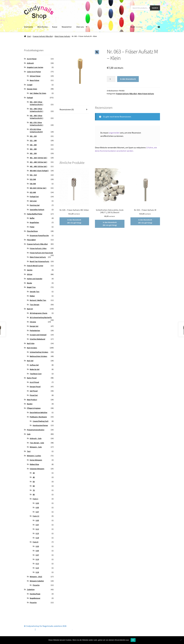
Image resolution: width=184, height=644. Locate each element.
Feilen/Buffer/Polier (35, 214)
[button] (97, 52)
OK (133, 640)
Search (155, 8)
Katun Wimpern (36, 460)
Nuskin (30, 404)
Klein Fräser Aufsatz (62, 36)
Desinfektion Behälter (39, 412)
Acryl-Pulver (32, 59)
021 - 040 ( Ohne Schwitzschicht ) (36, 110)
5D (34, 482)
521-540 (33, 179)
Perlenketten (35, 330)
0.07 (37, 512)
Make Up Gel (35, 369)
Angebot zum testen (35, 67)
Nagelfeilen (34, 222)
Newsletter (67, 27)
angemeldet (114, 133)
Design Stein (32, 89)
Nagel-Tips (31, 287)
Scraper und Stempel (38, 335)
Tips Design (34, 305)
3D (34, 473)
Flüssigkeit (31, 240)
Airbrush (30, 63)
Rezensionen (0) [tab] (67, 109)
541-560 (33, 184)
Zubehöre (31, 589)
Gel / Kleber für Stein (38, 93)
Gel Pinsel (34, 391)
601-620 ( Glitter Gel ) (38, 188)
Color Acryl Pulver (34, 72)
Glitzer (30, 274)
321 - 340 (33, 140)
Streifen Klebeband (37, 339)
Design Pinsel (35, 387)
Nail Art (30, 309)
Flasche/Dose (32, 231)
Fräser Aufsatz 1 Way (38, 248)
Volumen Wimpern (37, 469)
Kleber (32, 296)
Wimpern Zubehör (37, 581)
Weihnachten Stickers (38, 356)
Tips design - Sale (37, 443)
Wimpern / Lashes (34, 456)
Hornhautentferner (40, 425)
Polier (32, 227)
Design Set (34, 326)
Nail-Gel (30, 361)
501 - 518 (33, 175)
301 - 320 (33, 136)
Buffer (32, 218)
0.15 (37, 533)
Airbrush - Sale (36, 438)
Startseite (28, 27)
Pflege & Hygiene (34, 408)
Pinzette (36, 585)
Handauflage (35, 594)
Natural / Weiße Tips (38, 300)
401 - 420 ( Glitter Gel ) (38, 158)
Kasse (55, 27)
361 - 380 (33, 149)
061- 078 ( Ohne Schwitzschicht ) (36, 124)
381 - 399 (33, 153)
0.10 (37, 559)
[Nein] (181, 640)
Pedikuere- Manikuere (38, 417)
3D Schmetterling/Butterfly (41, 317)
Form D (36, 542)
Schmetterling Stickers (39, 352)
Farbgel (30, 98)
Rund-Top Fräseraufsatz (39, 261)
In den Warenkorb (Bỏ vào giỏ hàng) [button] (74, 221)
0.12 (37, 529)
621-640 (33, 192)
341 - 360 (33, 145)
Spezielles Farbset (37, 210)
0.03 (37, 503)
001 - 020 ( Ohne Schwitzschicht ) (36, 103)
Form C (35, 499)
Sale (29, 434)
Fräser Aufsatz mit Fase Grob (41, 253)
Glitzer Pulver (35, 76)
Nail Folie (31, 343)
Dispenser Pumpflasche (39, 235)
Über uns (80, 27)
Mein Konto (43, 27)
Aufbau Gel (34, 365)
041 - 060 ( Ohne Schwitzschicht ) (36, 117)
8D (34, 494)
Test (29, 451)
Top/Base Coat (36, 374)
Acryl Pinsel (34, 382)
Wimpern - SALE (36, 577)
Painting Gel (35, 205)
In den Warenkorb (128, 79)
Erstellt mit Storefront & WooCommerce (54, 629)
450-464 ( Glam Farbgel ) (39, 171)
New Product (32, 400)
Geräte (30, 270)
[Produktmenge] (111, 79)
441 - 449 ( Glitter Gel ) (38, 166)
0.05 (37, 507)
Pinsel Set (34, 395)
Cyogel (30, 85)
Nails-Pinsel (32, 378)
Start (29, 36)
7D (34, 490)
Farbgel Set (34, 197)
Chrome (33, 322)
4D (34, 477)
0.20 (37, 538)
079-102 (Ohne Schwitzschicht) (36, 131)
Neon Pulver (34, 80)
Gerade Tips (35, 292)
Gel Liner (33, 201)
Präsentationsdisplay (36, 430)
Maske (29, 283)
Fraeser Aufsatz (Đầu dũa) (43, 36)
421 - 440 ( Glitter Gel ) (38, 162)
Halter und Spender (35, 279)
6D (34, 486)
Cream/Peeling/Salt (41, 421)
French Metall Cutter (35, 266)
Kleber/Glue (34, 464)
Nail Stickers (32, 348)
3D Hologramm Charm (39, 313)
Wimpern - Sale (36, 447)
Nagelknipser (35, 598)
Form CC (36, 516)
